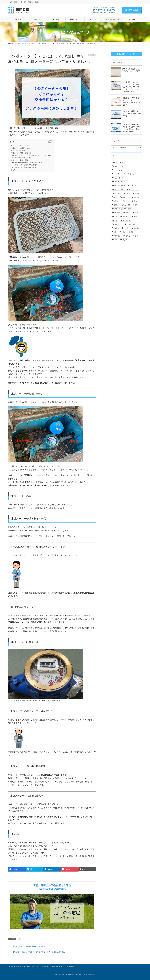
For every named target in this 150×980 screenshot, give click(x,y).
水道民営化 (126, 220)
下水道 (128, 193)
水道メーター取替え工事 (20, 160)
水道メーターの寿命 (18, 150)
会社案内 (12, 967)
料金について (36, 967)
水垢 (137, 213)
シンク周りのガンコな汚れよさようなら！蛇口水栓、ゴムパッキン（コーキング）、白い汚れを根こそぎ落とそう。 (131, 87)
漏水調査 (137, 228)
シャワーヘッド (120, 174)
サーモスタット (120, 170)
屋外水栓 (117, 201)
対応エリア (46, 967)
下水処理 (117, 193)
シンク (132, 174)
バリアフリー (119, 189)
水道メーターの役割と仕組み (21, 148)
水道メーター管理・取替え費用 (22, 153)
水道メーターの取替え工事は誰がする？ (28, 163)
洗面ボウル (131, 224)
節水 (116, 232)
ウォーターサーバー (121, 166)
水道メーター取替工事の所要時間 (26, 165)
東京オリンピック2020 (122, 205)
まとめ (13, 170)
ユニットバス (133, 189)
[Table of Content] (50, 142)
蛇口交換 (117, 236)
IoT (123, 162)
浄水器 (126, 228)
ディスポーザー (120, 186)
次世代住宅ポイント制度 (123, 209)
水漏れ (136, 217)
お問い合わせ (132, 10)
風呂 (116, 240)
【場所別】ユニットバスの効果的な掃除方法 (29, 946)
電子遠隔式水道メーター (23, 158)
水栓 (116, 217)
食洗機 (125, 240)
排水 (127, 201)
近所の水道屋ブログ (58, 967)
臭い (124, 232)
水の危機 (117, 213)
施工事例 (27, 967)
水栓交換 (126, 217)
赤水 (137, 236)
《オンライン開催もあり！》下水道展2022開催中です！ (132, 114)
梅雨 (137, 205)
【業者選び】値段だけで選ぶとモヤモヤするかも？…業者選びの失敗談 (39, 952)
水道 (116, 220)
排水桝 (136, 201)
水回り (128, 213)
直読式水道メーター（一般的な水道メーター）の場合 (33, 155)
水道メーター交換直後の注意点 (25, 167)
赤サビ (128, 236)
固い (116, 197)
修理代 (137, 193)
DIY (116, 162)
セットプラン (119, 178)
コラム (92, 55)
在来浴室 (137, 197)
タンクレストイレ (120, 182)
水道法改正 (118, 224)
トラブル (133, 186)
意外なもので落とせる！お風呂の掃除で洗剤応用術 (131, 71)
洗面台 (117, 228)
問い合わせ (70, 967)
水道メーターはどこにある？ (21, 145)
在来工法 (126, 197)
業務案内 (19, 967)
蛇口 (132, 232)
